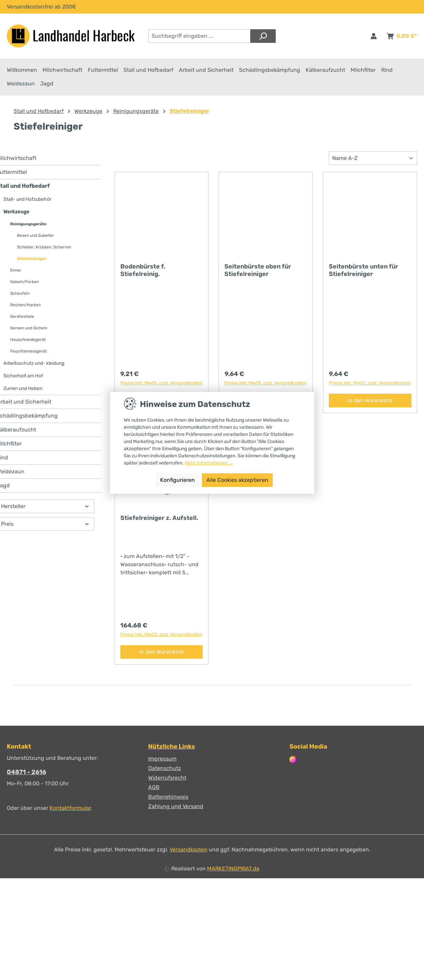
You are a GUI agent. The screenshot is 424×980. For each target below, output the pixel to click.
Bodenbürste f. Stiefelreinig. (143, 272)
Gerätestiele (22, 318)
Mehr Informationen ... (209, 463)
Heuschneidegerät (28, 341)
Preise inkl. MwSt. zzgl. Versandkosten (161, 385)
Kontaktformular (70, 808)
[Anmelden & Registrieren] (374, 36)
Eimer (16, 272)
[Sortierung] (373, 160)
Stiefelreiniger (32, 260)
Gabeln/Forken (24, 283)
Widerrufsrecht (167, 778)
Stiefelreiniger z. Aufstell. (159, 520)
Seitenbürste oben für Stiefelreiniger (258, 272)
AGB (154, 787)
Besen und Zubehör (36, 237)
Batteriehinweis (168, 797)
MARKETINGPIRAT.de (233, 869)
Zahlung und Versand (176, 806)
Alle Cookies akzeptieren (237, 480)
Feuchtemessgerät (29, 353)
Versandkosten (189, 850)
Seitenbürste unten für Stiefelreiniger (363, 272)
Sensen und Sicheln (29, 330)
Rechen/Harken (26, 307)
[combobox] (200, 36)
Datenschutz (165, 768)
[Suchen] (263, 36)
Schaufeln (20, 295)
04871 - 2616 (27, 772)
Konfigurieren (177, 480)
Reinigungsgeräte (28, 226)
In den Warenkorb (370, 402)
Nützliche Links (172, 747)
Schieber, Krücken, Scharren (44, 249)
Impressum (162, 759)
